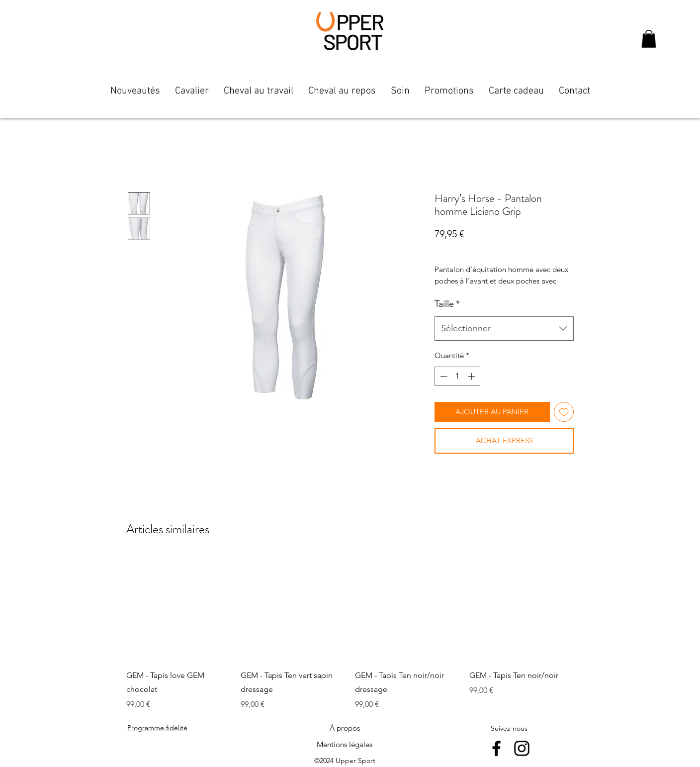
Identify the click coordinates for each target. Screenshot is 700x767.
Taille (447, 304)
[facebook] (496, 748)
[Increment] (473, 376)
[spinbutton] (458, 376)
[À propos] (345, 728)
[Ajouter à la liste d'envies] (564, 412)
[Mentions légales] (345, 745)
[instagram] (522, 748)
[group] (350, 633)
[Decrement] (443, 376)
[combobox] (504, 329)
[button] (649, 39)
